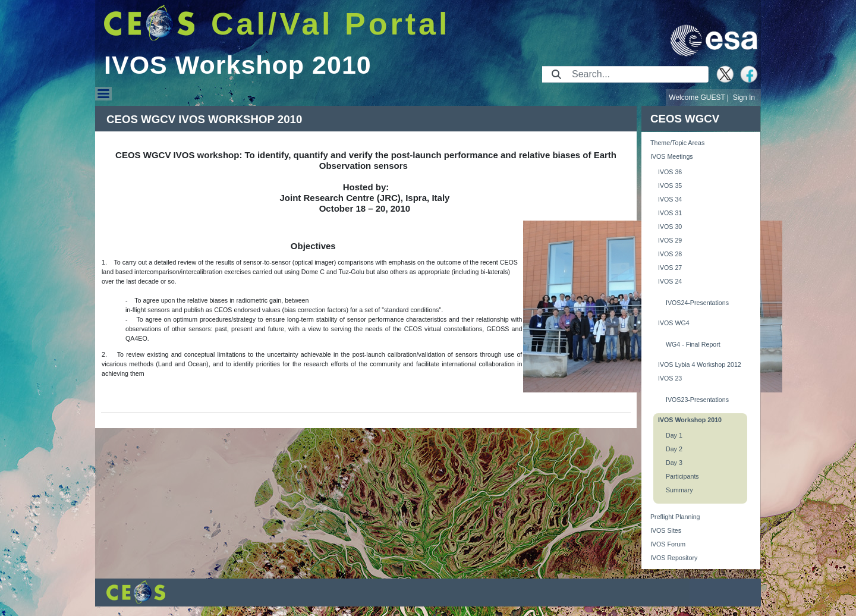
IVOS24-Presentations (697, 303)
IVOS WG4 (674, 323)
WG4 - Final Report (693, 344)
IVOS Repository (674, 558)
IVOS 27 (670, 268)
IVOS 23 (670, 378)
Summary (679, 490)
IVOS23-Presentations (697, 400)
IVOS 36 (670, 172)
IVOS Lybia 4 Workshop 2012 (700, 364)
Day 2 (674, 449)
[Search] (636, 74)
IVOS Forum (668, 544)
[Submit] (556, 74)
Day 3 (674, 463)
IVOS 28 (670, 254)
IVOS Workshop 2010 (690, 420)
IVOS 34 (670, 199)
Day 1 (674, 435)
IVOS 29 (670, 240)
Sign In (744, 98)
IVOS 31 (670, 213)
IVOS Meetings (672, 156)
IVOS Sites (666, 530)
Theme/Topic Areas (677, 143)
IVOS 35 (670, 186)
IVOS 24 (670, 281)
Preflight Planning (675, 517)
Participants (682, 476)
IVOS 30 (670, 227)
